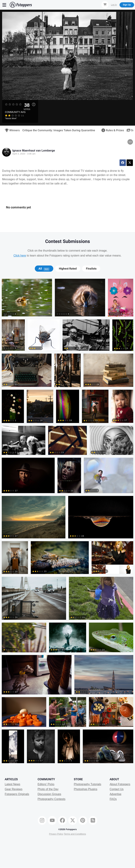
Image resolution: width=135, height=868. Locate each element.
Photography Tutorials (88, 784)
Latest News (12, 784)
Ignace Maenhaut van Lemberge (34, 151)
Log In (114, 5)
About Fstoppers (120, 784)
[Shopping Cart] (105, 5)
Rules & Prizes (112, 130)
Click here (20, 256)
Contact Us (117, 789)
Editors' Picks (46, 784)
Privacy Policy (56, 834)
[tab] (44, 269)
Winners (11, 130)
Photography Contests (52, 799)
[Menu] (4, 5)
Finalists (91, 269)
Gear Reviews (14, 789)
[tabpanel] (67, 522)
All (44, 269)
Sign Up (127, 5)
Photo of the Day (48, 789)
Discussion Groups (49, 794)
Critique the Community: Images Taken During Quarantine (59, 130)
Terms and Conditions (75, 834)
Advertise (116, 794)
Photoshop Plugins (86, 789)
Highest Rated (68, 269)
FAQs (113, 799)
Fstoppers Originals (17, 794)
